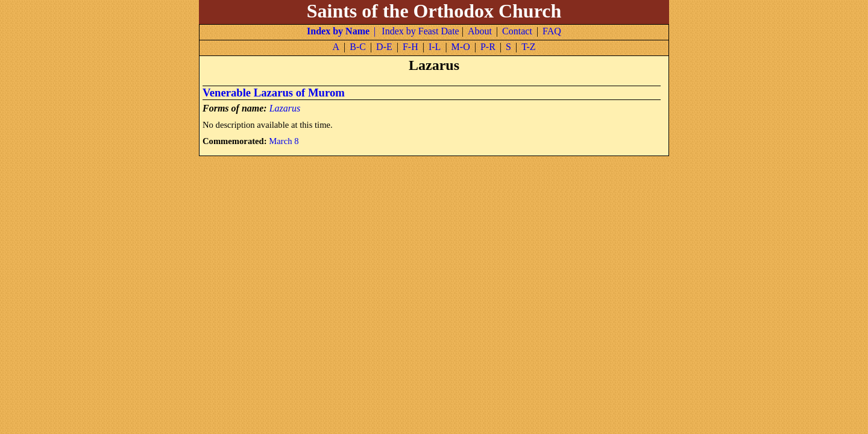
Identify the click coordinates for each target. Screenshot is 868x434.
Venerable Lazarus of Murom (274, 93)
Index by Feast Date (420, 31)
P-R (488, 47)
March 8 (284, 141)
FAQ (552, 31)
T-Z (528, 47)
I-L (435, 47)
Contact (517, 31)
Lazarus (285, 108)
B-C (358, 47)
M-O (461, 47)
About (480, 31)
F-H (410, 47)
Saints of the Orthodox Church (434, 11)
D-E (384, 47)
